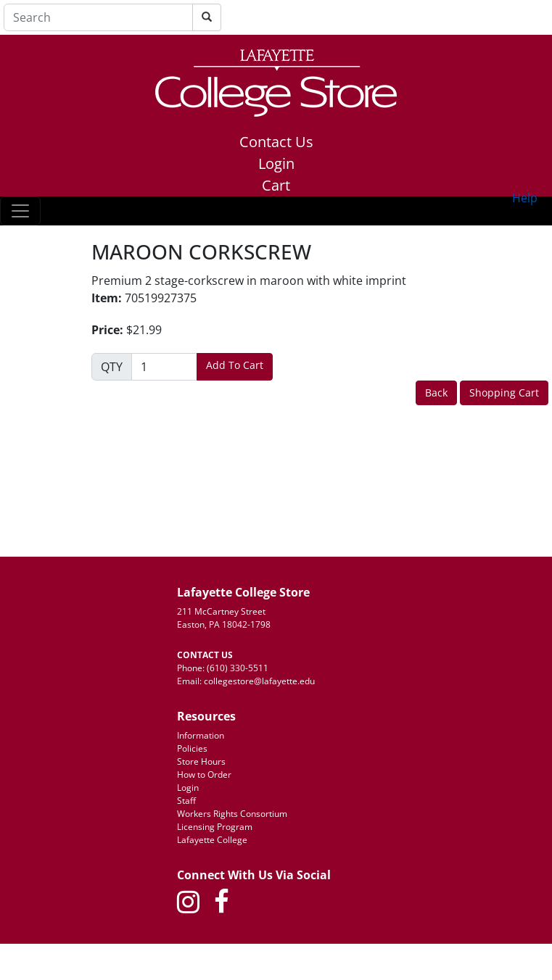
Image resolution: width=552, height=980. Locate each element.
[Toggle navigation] (20, 211)
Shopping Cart (504, 393)
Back (436, 393)
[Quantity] (164, 367)
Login (276, 163)
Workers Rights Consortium (232, 814)
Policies (192, 748)
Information (201, 735)
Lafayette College (212, 840)
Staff (186, 801)
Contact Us (276, 142)
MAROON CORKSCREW (201, 252)
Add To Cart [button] (235, 365)
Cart (276, 185)
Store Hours (201, 761)
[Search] (98, 17)
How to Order (204, 775)
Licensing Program (215, 827)
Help (525, 198)
